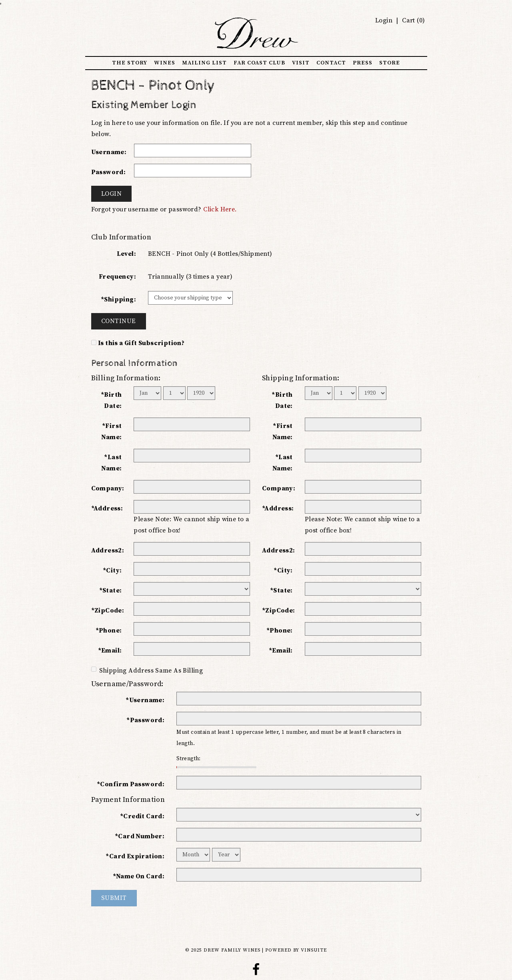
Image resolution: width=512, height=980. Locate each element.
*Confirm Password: (131, 784)
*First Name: (111, 432)
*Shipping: (118, 299)
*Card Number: (140, 836)
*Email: (110, 651)
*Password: (145, 720)
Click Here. (220, 209)
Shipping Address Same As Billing (147, 671)
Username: (109, 152)
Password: (109, 172)
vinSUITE (314, 950)
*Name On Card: (139, 876)
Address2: (108, 550)
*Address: (107, 508)
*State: (111, 590)
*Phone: (109, 631)
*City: (112, 570)
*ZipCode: (108, 610)
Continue (119, 321)
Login (384, 20)
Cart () (413, 20)
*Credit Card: (142, 816)
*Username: (145, 700)
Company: (108, 488)
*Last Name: (111, 463)
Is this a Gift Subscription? (141, 343)
